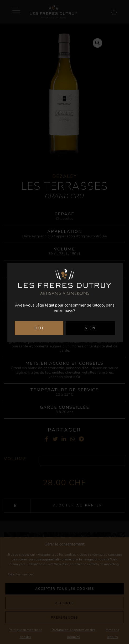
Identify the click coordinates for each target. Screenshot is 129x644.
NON (91, 328)
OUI (39, 328)
